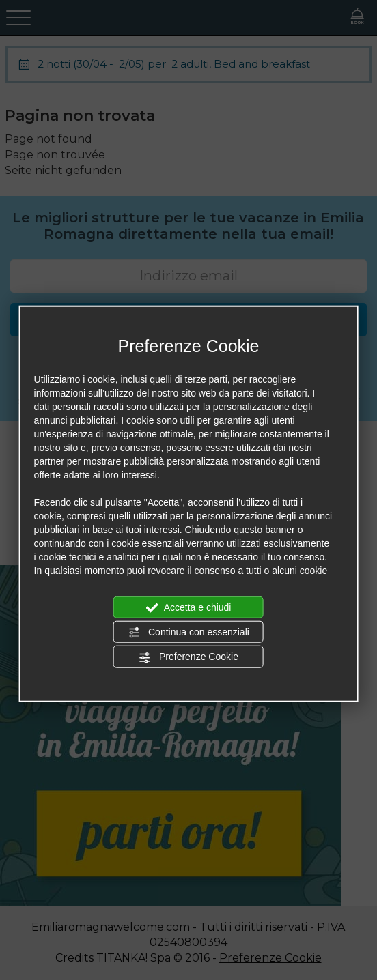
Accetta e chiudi (189, 607)
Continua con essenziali (188, 633)
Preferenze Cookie (188, 657)
